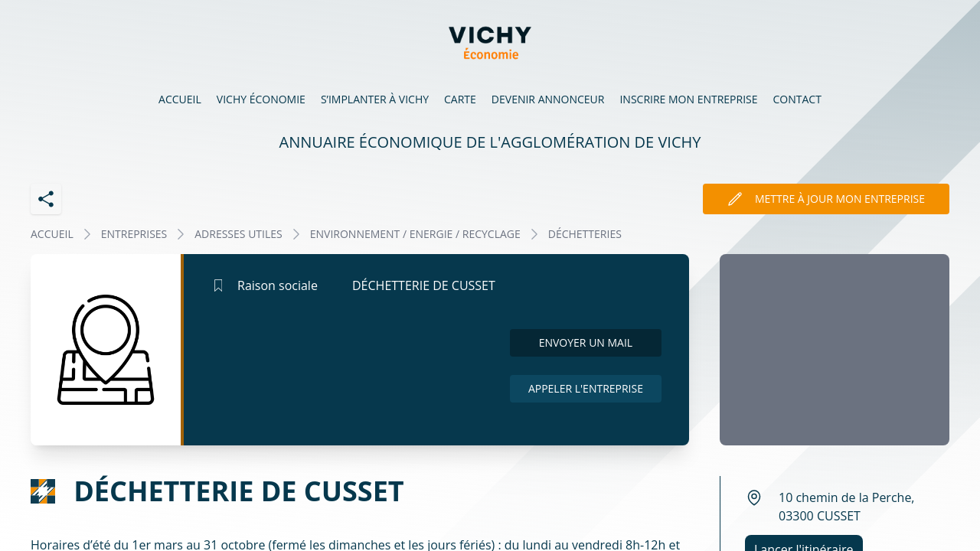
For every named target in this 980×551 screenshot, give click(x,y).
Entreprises (134, 234)
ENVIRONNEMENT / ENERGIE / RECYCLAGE (415, 234)
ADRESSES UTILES (238, 234)
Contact (797, 99)
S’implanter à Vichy (375, 99)
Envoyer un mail (586, 342)
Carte (460, 99)
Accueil (180, 99)
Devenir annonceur (548, 99)
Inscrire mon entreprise (688, 99)
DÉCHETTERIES (585, 234)
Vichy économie (261, 99)
